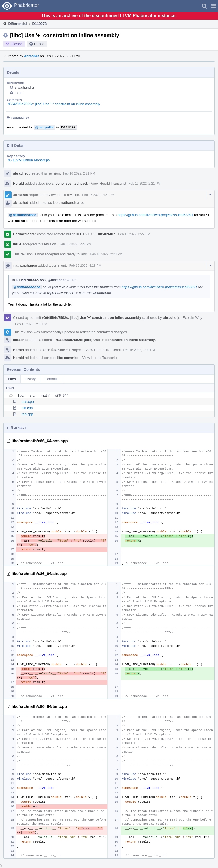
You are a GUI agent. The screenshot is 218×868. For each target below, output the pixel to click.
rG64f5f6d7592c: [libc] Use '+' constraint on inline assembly (54, 104)
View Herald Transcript (109, 183)
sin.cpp (27, 408)
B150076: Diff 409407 (98, 234)
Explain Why (192, 318)
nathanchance (73, 203)
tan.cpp (27, 414)
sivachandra (24, 87)
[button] (214, 6)
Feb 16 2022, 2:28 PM (75, 244)
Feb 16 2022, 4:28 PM (85, 266)
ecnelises (64, 183)
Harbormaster (24, 234)
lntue (19, 93)
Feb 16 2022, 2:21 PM (79, 173)
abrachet (32, 56)
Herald (18, 183)
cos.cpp (28, 402)
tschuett (80, 183)
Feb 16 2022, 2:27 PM (134, 234)
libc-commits (68, 358)
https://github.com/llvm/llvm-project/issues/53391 (156, 215)
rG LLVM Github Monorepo (29, 160)
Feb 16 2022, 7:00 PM (31, 324)
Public (39, 44)
